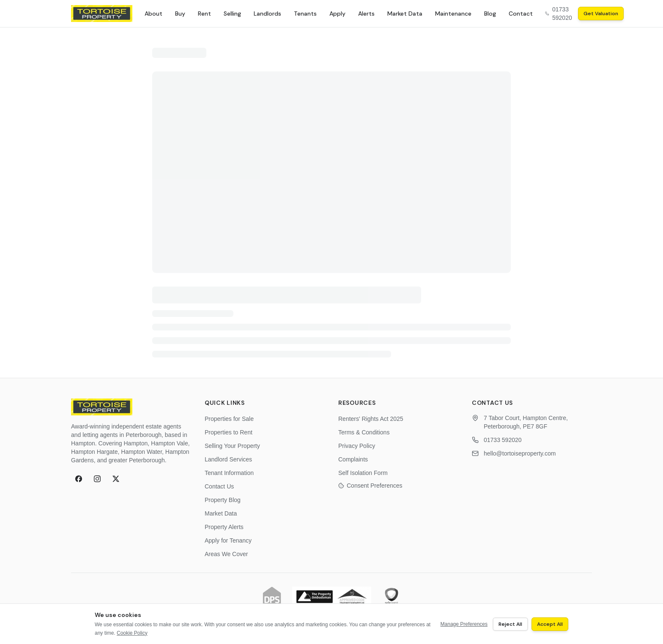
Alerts (366, 14)
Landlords (267, 14)
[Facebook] (79, 479)
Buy (180, 14)
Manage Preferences (464, 624)
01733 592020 (503, 440)
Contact (521, 14)
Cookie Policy (132, 633)
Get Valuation (601, 14)
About (153, 14)
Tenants (305, 14)
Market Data (405, 14)
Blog (490, 14)
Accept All (550, 624)
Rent (204, 14)
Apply (337, 14)
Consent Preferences (370, 486)
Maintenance (453, 14)
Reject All (510, 624)
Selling (232, 14)
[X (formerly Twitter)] (116, 479)
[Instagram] (97, 479)
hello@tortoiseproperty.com (520, 453)
